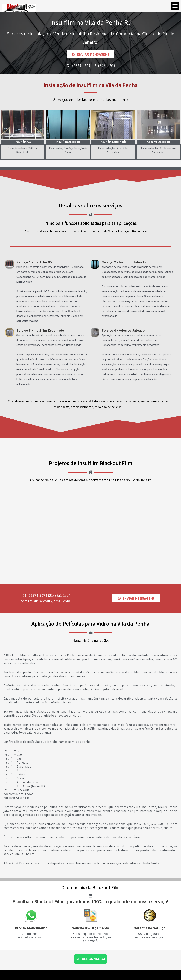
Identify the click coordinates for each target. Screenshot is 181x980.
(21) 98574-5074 (79, 66)
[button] (175, 6)
